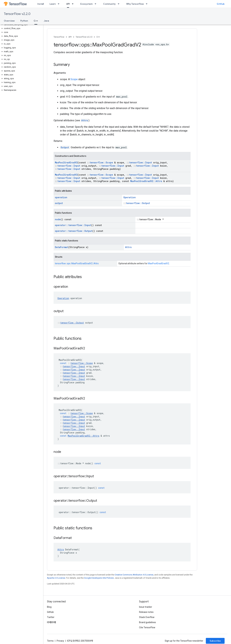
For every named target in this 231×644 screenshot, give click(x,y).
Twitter (51, 617)
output (59, 203)
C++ (98, 37)
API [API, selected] (68, 4)
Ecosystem (86, 4)
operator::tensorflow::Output (74, 231)
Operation (130, 197)
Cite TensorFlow (147, 627)
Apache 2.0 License (56, 578)
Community (109, 4)
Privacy (60, 641)
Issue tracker (146, 607)
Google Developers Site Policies (99, 578)
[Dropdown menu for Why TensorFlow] (148, 4)
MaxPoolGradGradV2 (66, 162)
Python (24, 21)
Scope (74, 79)
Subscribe (215, 641)
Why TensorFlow (135, 4)
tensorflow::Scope (101, 162)
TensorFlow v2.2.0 (17, 14)
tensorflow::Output (138, 203)
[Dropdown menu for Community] (120, 4)
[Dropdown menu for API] (74, 4)
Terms (50, 641)
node (58, 219)
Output (65, 147)
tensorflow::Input (141, 162)
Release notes (146, 612)
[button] (21, 25)
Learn (53, 4)
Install (41, 4)
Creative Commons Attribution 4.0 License (134, 575)
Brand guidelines (148, 622)
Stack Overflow (147, 617)
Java (46, 21)
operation (61, 197)
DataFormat (62, 247)
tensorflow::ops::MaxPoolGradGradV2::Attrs (77, 263)
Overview (9, 21)
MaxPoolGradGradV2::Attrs (146, 181)
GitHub (221, 4)
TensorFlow (59, 37)
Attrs (85, 120)
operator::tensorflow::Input (73, 225)
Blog (49, 607)
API (70, 37)
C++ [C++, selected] (36, 21)
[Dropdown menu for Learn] (60, 4)
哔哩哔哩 (51, 622)
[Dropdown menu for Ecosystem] (96, 4)
